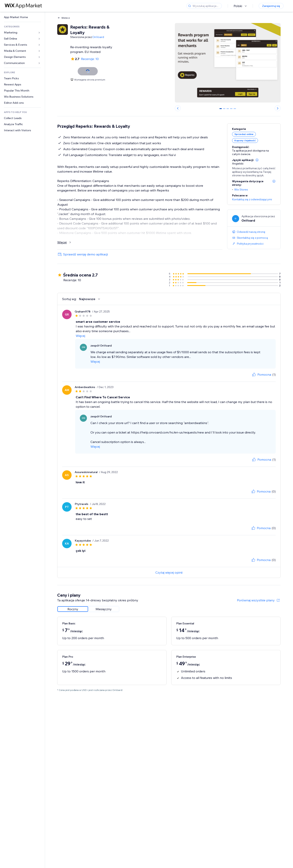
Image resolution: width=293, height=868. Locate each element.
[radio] (73, 609)
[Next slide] (278, 108)
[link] (22, 17)
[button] (257, 160)
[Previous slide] (178, 108)
